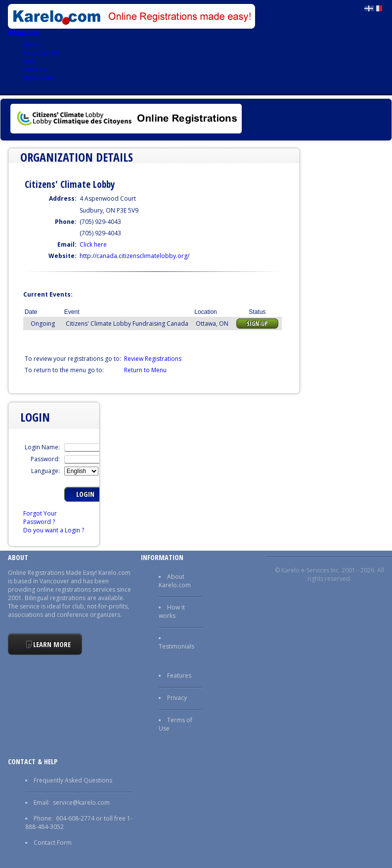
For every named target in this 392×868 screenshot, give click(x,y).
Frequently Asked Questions (73, 780)
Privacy (177, 698)
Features (179, 675)
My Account (39, 78)
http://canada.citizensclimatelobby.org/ (134, 256)
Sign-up (257, 324)
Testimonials (176, 646)
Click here (93, 244)
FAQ (29, 61)
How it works (172, 611)
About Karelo (41, 53)
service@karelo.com (81, 803)
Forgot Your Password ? (40, 518)
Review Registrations (153, 359)
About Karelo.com (175, 581)
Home (31, 44)
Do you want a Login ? (54, 530)
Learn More (52, 644)
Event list (35, 69)
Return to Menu (145, 370)
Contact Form (53, 843)
